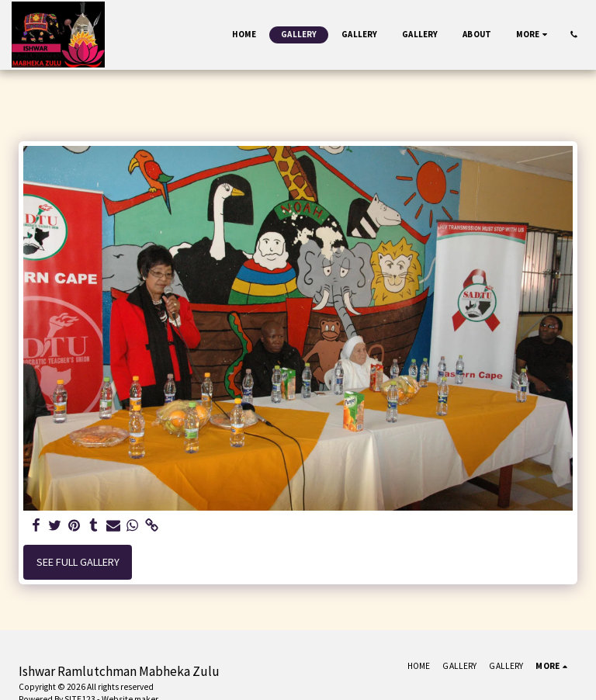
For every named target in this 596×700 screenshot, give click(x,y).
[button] (574, 35)
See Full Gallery (78, 562)
